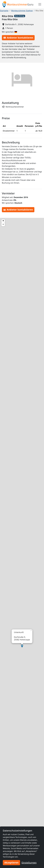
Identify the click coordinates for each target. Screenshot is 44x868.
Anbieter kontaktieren (18, 38)
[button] (22, 646)
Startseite (4, 11)
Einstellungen (29, 863)
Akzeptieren (11, 863)
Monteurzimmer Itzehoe (22, 11)
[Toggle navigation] (40, 4)
